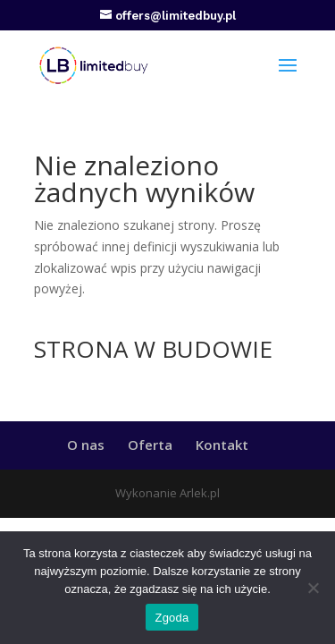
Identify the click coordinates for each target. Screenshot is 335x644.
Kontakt (222, 445)
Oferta (150, 445)
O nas (86, 445)
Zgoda (172, 618)
